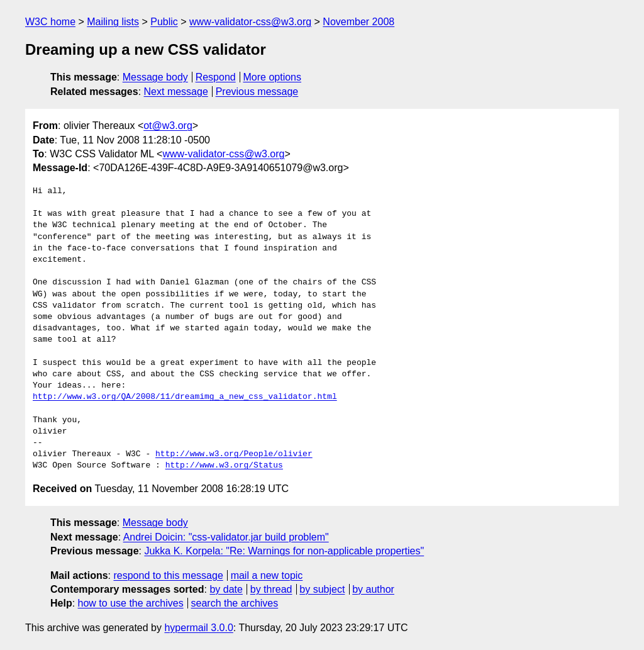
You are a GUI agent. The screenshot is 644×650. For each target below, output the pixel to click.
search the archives (235, 603)
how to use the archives (131, 603)
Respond (216, 77)
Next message (176, 92)
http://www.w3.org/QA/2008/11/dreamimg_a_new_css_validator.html (185, 397)
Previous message (257, 92)
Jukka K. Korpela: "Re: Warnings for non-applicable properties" (284, 551)
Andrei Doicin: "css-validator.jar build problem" (226, 537)
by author (373, 589)
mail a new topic (267, 575)
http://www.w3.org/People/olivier (234, 454)
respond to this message (168, 575)
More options (273, 77)
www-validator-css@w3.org (250, 22)
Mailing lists (113, 22)
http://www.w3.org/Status (224, 466)
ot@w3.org (168, 126)
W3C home (50, 22)
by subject (322, 589)
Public (164, 22)
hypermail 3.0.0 (198, 628)
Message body (155, 77)
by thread (271, 589)
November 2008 (358, 22)
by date (226, 589)
